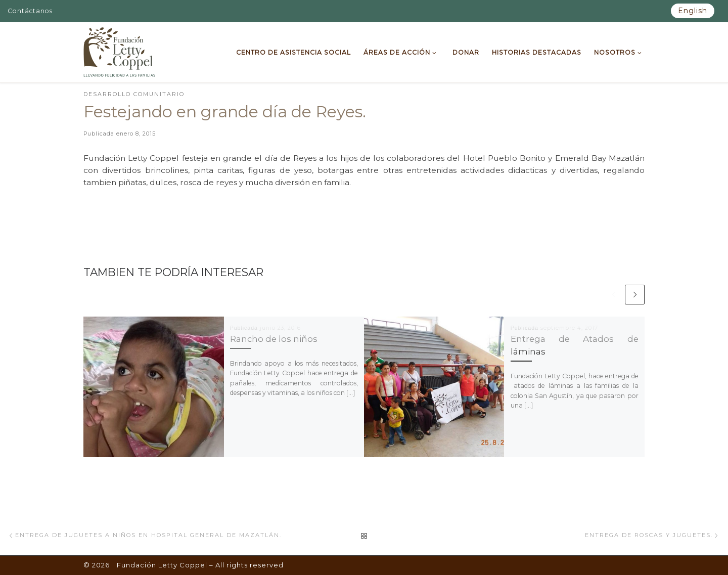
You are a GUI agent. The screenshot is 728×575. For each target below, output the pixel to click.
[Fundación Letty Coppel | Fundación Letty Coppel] (120, 51)
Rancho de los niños (274, 339)
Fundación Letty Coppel (162, 565)
